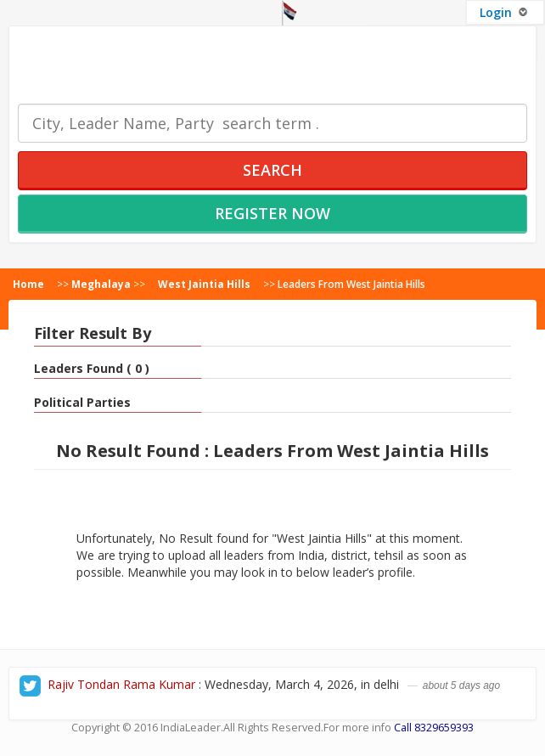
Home (28, 284)
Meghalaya (101, 284)
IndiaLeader (191, 728)
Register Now (272, 213)
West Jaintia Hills (204, 284)
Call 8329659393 (434, 728)
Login (505, 12)
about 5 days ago (461, 685)
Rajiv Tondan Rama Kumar (121, 684)
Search (272, 170)
